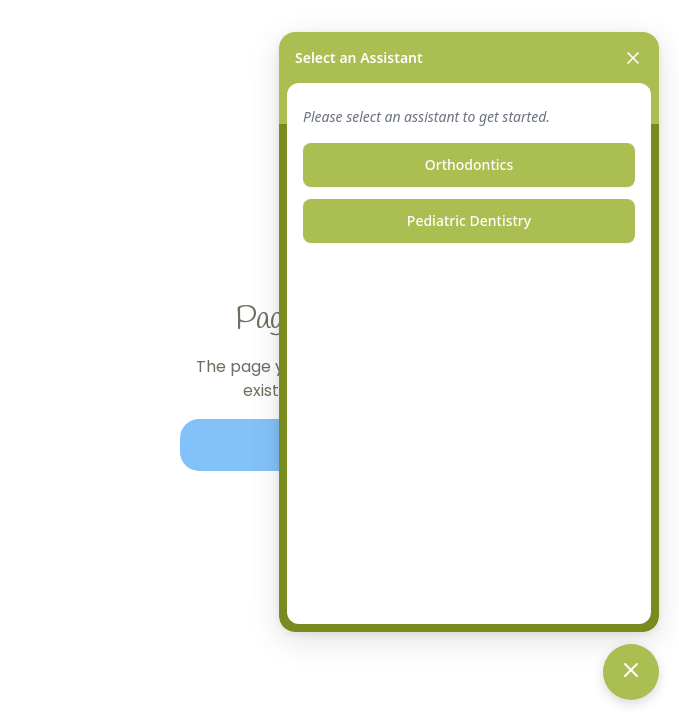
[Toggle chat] (631, 672)
